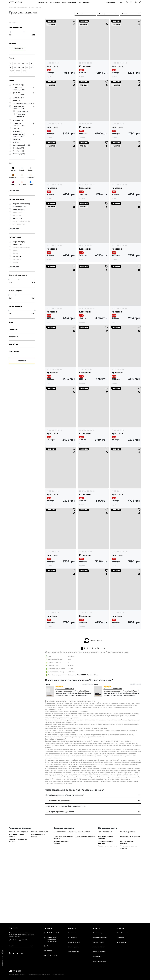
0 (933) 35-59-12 (51, 939)
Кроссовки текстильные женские (18, 905)
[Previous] (48, 755)
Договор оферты (73, 952)
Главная (11, 10)
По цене (125, 16)
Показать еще (96, 705)
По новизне (81, 16)
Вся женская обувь (21, 10)
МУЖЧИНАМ (55, 4)
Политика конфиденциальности (39, 975)
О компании (72, 933)
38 (53, 66)
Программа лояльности (100, 938)
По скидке (103, 16)
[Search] (127, 4)
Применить (22, 363)
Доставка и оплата (98, 942)
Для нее (14, 940)
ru (121, 4)
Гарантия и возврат (99, 947)
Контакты (48, 928)
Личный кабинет (122, 933)
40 (58, 66)
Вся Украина (111, 4)
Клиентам (96, 928)
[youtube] (22, 953)
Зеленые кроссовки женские (106, 907)
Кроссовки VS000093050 (113, 754)
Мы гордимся (73, 938)
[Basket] (140, 4)
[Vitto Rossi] (16, 4)
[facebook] (14, 953)
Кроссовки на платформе (18, 896)
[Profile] (136, 4)
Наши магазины (73, 947)
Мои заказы (121, 938)
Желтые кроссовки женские (127, 907)
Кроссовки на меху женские (38, 900)
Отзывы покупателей (99, 952)
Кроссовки (52, 69)
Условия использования (17, 975)
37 (50, 66)
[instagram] (10, 953)
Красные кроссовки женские (106, 902)
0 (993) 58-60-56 (52, 938)
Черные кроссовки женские (105, 898)
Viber (48, 946)
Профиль (120, 928)
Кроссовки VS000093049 (65, 754)
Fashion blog (84, 4)
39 (56, 66)
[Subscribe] (31, 946)
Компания (72, 928)
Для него (25, 940)
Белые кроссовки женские (130, 901)
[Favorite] (131, 4)
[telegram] (17, 953)
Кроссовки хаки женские (108, 911)
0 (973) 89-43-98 (52, 941)
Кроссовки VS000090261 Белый (80, 740)
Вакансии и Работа (74, 942)
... (95, 713)
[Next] (138, 755)
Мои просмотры (122, 942)
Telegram (49, 951)
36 (48, 66)
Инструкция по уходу (99, 961)
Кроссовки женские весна (85, 901)
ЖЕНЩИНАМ (43, 4)
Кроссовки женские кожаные (16, 900)
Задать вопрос (97, 956)
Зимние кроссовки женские (83, 898)
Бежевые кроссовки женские (128, 898)
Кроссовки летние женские (64, 896)
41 (126, 66)
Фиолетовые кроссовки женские (129, 912)
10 (98, 713)
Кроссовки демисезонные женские (63, 902)
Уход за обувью (69, 4)
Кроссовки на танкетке (39, 896)
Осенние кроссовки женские (61, 907)
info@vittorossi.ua (52, 955)
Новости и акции (98, 933)
